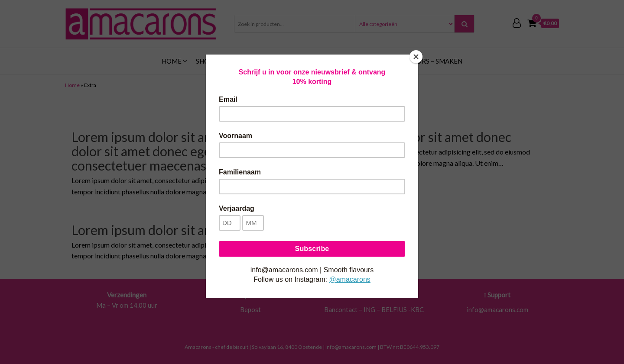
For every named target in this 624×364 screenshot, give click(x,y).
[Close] (416, 57)
